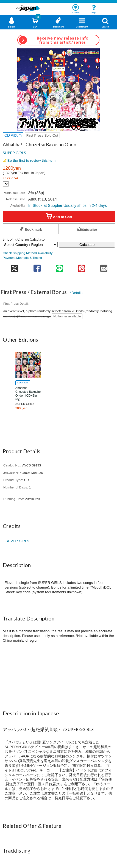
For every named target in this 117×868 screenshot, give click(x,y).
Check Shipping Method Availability (28, 253)
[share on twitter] (14, 267)
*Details (76, 293)
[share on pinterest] (82, 267)
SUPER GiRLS (14, 153)
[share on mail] (104, 267)
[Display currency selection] (6, 184)
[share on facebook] (37, 267)
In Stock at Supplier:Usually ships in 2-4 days (68, 205)
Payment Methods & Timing (22, 258)
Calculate (87, 245)
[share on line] (59, 267)
